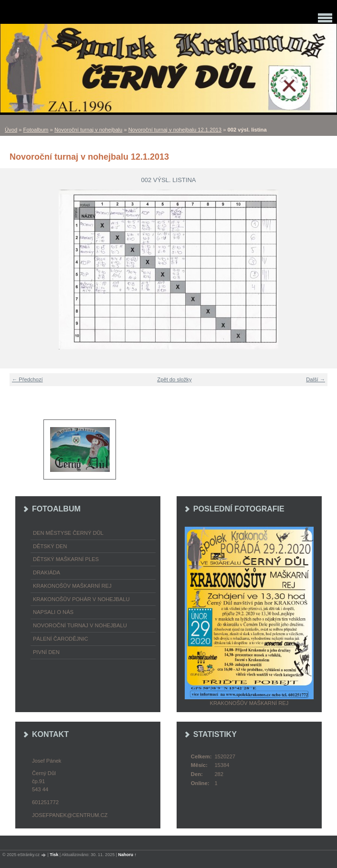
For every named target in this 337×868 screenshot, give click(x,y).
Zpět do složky (174, 379)
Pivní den (46, 652)
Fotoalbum (36, 130)
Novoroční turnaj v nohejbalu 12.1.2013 (175, 130)
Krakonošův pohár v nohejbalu (81, 599)
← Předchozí (27, 379)
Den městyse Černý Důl (68, 533)
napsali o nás (53, 612)
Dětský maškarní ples (66, 559)
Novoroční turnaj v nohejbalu (88, 130)
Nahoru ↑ (128, 855)
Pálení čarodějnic (61, 639)
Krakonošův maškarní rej (72, 586)
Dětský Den (50, 546)
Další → (316, 379)
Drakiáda (47, 572)
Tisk (54, 855)
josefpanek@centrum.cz (70, 815)
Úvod (11, 130)
